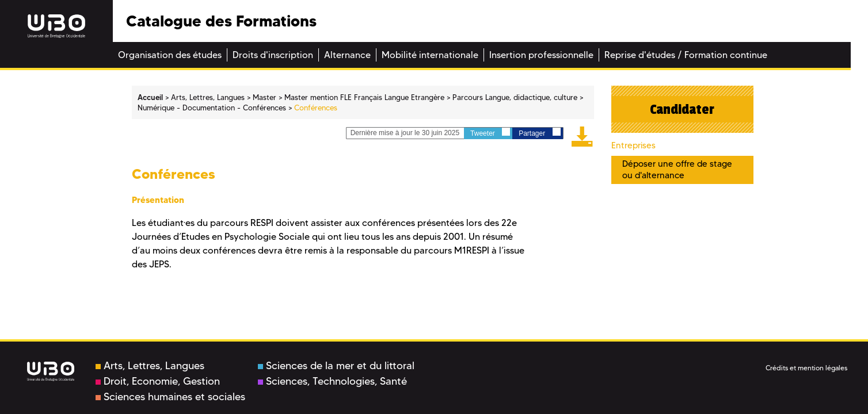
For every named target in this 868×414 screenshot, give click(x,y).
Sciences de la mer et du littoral (336, 366)
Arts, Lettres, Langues (150, 366)
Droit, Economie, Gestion (158, 381)
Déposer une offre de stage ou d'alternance (677, 169)
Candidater (682, 109)
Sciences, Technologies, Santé (332, 381)
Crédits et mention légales (806, 368)
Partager (539, 133)
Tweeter (490, 133)
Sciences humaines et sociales (170, 397)
